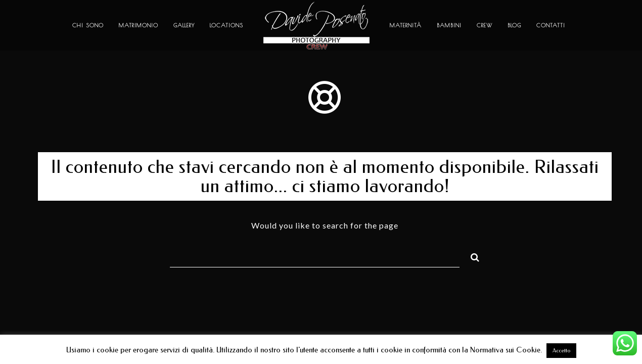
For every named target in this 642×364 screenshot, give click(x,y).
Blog (514, 25)
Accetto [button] (561, 351)
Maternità (406, 25)
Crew (485, 25)
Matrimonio (139, 25)
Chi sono (88, 25)
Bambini (449, 25)
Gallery (184, 25)
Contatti (551, 25)
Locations (226, 25)
